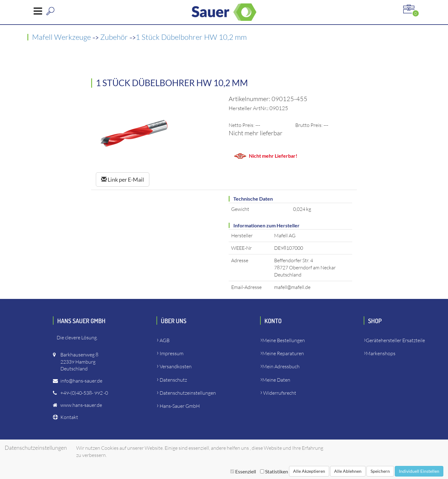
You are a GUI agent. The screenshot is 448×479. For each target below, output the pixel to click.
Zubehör (115, 37)
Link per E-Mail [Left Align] (123, 179)
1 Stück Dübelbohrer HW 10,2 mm (191, 37)
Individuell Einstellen (419, 471)
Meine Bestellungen (284, 340)
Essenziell (243, 471)
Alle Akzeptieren (309, 471)
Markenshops (381, 353)
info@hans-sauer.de (81, 381)
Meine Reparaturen (283, 353)
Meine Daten (276, 380)
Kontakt (69, 417)
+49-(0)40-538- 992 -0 (84, 393)
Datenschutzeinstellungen (188, 393)
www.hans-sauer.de (81, 405)
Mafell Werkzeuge (62, 37)
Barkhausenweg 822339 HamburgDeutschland (79, 362)
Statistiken (274, 471)
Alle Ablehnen (348, 471)
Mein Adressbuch (281, 366)
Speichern (380, 471)
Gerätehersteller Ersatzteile (395, 340)
